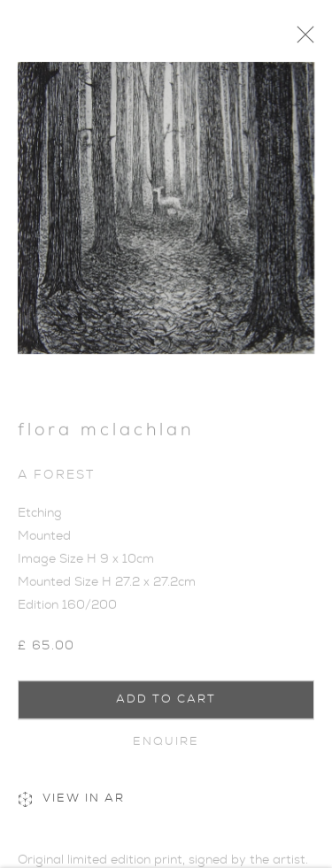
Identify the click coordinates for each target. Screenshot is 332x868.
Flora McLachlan (106, 436)
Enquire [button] (166, 746)
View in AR (71, 805)
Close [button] (311, 40)
